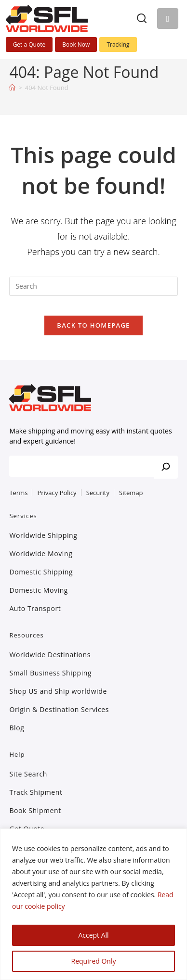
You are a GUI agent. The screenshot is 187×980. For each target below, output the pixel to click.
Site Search (28, 774)
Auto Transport (35, 608)
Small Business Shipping (50, 673)
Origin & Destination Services (59, 709)
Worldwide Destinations (50, 655)
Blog (17, 728)
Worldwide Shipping (43, 535)
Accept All (93, 935)
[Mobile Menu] (168, 19)
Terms (18, 493)
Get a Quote (29, 45)
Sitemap (131, 493)
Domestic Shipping (41, 572)
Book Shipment (35, 810)
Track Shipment (36, 792)
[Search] (142, 18)
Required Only (94, 961)
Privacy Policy (57, 493)
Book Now (76, 45)
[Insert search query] (93, 286)
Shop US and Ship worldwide (58, 691)
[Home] (12, 88)
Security (98, 493)
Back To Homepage (93, 325)
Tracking (118, 45)
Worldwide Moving (41, 554)
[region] (93, 904)
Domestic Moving (39, 590)
